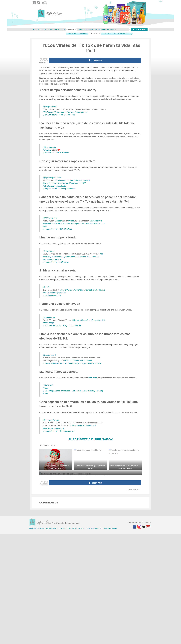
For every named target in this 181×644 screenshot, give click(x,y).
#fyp (45, 226)
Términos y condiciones (76, 639)
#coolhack (85, 180)
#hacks (83, 257)
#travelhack (60, 180)
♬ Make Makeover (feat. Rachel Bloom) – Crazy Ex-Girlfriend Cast (72, 363)
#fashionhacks (58, 224)
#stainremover (93, 257)
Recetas (72, 34)
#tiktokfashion (96, 221)
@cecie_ (47, 287)
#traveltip (64, 183)
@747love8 (48, 385)
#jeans (71, 221)
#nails (46, 388)
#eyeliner (47, 150)
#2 (70, 426)
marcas (61, 30)
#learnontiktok (78, 426)
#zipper (53, 293)
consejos (72, 30)
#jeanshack (62, 293)
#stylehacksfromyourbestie (55, 186)
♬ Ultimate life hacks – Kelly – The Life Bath (62, 326)
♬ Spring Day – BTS (52, 295)
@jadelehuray (49, 317)
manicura (93, 378)
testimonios (100, 30)
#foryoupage (56, 259)
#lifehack (101, 224)
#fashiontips (78, 290)
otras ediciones (85, 30)
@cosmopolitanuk (51, 420)
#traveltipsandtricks (51, 183)
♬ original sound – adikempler (56, 262)
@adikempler (49, 251)
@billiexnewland (50, 218)
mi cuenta (111, 30)
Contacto (63, 639)
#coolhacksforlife (73, 180)
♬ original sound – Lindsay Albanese (59, 189)
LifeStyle (83, 34)
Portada (37, 30)
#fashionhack (90, 426)
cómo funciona (49, 30)
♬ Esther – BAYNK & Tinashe (56, 153)
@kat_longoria (49, 147)
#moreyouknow (77, 224)
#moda (98, 290)
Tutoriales (95, 34)
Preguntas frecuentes (37, 639)
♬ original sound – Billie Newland (57, 229)
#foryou (46, 259)
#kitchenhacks (86, 361)
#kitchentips (48, 112)
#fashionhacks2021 (77, 183)
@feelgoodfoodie (51, 107)
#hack (67, 224)
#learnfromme (60, 112)
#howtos (70, 112)
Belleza (107, 34)
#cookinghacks (81, 112)
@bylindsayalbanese (52, 178)
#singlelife (102, 320)
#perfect (58, 221)
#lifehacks (75, 257)
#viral (87, 224)
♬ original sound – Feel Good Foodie (59, 115)
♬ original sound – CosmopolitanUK (59, 431)
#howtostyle (89, 290)
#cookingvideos (50, 257)
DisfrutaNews (121, 34)
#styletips (47, 224)
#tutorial (93, 224)
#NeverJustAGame (89, 320)
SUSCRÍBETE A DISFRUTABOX (91, 439)
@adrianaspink (50, 355)
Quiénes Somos (52, 639)
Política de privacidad (94, 639)
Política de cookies (110, 639)
